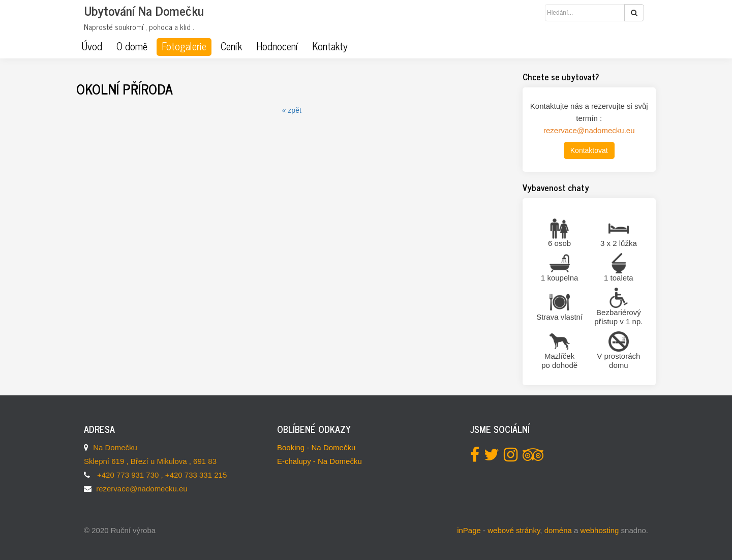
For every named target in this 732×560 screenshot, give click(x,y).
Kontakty (330, 46)
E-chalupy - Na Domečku (319, 461)
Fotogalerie (184, 46)
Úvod (92, 46)
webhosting (600, 530)
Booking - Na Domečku (316, 447)
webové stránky (514, 530)
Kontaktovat (589, 150)
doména (558, 530)
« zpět (292, 110)
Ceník (231, 46)
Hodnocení (277, 46)
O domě (132, 46)
